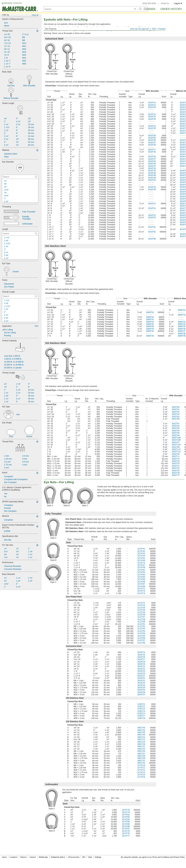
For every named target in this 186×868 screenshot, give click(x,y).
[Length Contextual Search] (20, 234)
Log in (178, 3)
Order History (171, 9)
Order (151, 9)
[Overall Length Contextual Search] (20, 296)
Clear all (35, 15)
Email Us (165, 3)
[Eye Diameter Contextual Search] (20, 177)
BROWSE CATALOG (13, 3)
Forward (162, 29)
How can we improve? (140, 29)
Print (154, 29)
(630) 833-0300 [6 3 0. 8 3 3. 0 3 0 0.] (149, 3)
